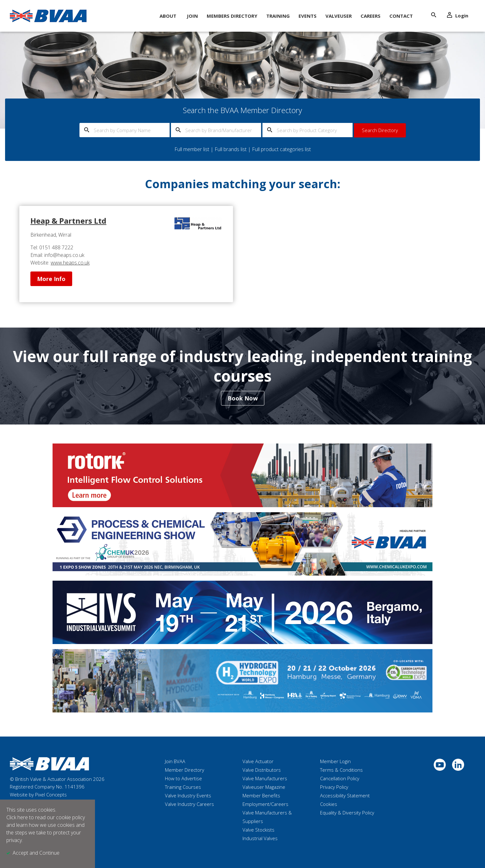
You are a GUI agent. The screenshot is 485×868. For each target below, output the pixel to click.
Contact (401, 16)
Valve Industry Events (188, 795)
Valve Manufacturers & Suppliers (267, 817)
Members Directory (232, 16)
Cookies (329, 804)
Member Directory (185, 770)
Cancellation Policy (340, 778)
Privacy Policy (334, 787)
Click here (17, 817)
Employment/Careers (265, 804)
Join (192, 16)
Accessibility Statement (345, 795)
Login (458, 15)
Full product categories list (281, 149)
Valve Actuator (258, 761)
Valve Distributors (262, 770)
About (168, 16)
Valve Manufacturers (265, 778)
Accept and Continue (36, 853)
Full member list (192, 149)
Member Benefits (261, 795)
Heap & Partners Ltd (68, 221)
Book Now (243, 398)
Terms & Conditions (341, 770)
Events (308, 16)
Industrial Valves (260, 838)
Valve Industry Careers (189, 804)
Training (278, 16)
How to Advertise (183, 778)
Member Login (335, 761)
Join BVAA (175, 761)
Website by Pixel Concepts (38, 795)
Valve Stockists (258, 830)
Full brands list (231, 149)
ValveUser (339, 16)
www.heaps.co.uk (70, 263)
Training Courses (183, 787)
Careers (371, 16)
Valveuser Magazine (264, 787)
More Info (51, 279)
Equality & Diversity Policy (347, 813)
